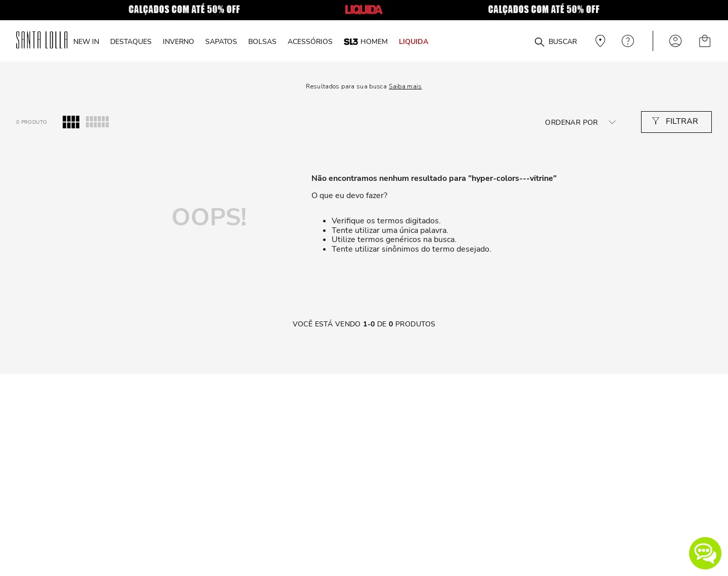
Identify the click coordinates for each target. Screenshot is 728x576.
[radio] (71, 122)
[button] (705, 553)
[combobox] (515, 41)
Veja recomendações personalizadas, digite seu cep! (599, 41)
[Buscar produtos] (539, 42)
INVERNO (178, 41)
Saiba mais (405, 86)
